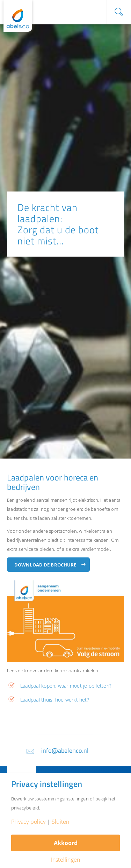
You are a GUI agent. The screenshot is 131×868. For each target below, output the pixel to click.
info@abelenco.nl (65, 750)
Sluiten (61, 822)
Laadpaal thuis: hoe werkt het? (55, 700)
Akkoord (66, 843)
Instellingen (66, 860)
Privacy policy (28, 822)
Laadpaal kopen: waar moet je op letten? (66, 686)
